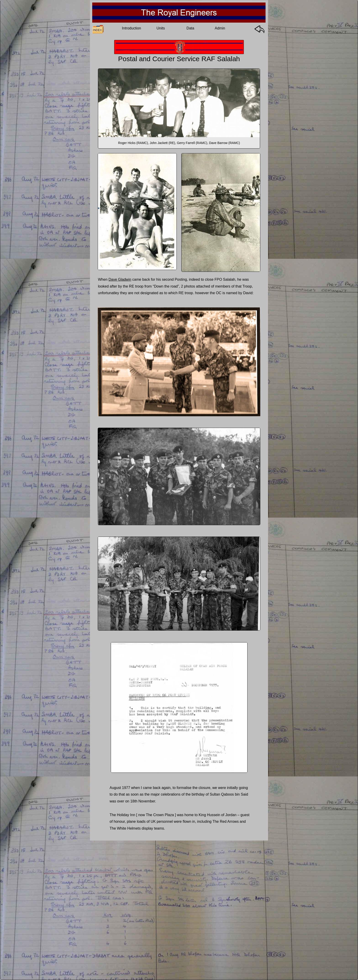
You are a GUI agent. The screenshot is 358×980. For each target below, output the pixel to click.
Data (190, 28)
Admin (220, 28)
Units (161, 28)
